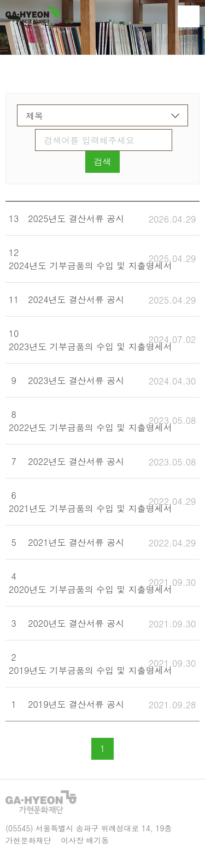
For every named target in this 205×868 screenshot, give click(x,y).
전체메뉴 (189, 16)
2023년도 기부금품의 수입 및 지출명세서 (90, 346)
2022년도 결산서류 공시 (76, 461)
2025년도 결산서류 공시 (76, 219)
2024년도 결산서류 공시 (76, 299)
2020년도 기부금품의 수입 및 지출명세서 (90, 589)
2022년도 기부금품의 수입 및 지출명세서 (90, 427)
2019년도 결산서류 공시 (76, 704)
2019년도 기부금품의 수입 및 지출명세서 (90, 670)
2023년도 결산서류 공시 (76, 380)
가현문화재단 (33, 16)
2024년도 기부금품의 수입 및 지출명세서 (90, 266)
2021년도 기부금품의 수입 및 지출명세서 (90, 508)
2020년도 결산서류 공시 (76, 623)
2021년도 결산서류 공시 (76, 542)
